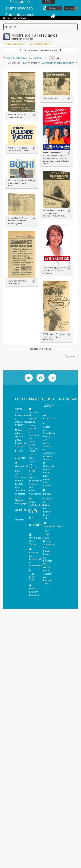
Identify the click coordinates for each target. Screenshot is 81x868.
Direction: (36, 63)
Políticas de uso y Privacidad (34, 592)
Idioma (45, 8)
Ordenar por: (14, 63)
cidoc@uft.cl (21, 466)
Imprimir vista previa (15, 58)
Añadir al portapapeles (34, 115)
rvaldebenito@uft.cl (39, 505)
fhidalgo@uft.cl (23, 503)
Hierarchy (36, 58)
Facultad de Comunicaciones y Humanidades (37, 559)
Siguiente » (70, 356)
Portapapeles (53, 16)
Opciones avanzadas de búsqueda (41, 50)
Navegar (53, 8)
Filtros (11, 27)
